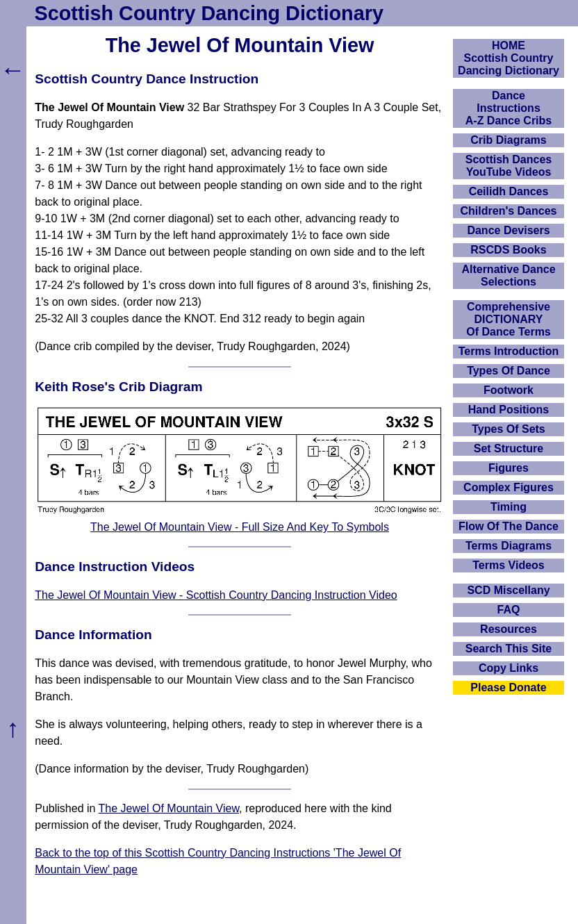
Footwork (509, 390)
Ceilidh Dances (509, 191)
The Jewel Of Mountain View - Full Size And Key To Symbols (240, 527)
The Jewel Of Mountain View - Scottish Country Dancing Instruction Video (216, 595)
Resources (509, 629)
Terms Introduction (509, 351)
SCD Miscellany (508, 590)
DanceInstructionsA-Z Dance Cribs (509, 108)
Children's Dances (509, 211)
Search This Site (509, 649)
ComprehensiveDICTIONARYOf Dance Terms (509, 319)
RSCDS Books (508, 250)
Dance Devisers (508, 230)
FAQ (509, 610)
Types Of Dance (509, 371)
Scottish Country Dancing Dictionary (209, 13)
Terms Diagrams (509, 546)
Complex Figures (509, 487)
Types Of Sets (509, 429)
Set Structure (509, 448)
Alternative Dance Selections (508, 275)
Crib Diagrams (508, 140)
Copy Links (509, 668)
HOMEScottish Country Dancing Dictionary (509, 58)
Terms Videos (508, 565)
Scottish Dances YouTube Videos (509, 166)
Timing (509, 507)
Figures (509, 468)
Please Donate (508, 687)
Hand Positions (509, 410)
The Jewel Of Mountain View (169, 808)
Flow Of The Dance (509, 526)
